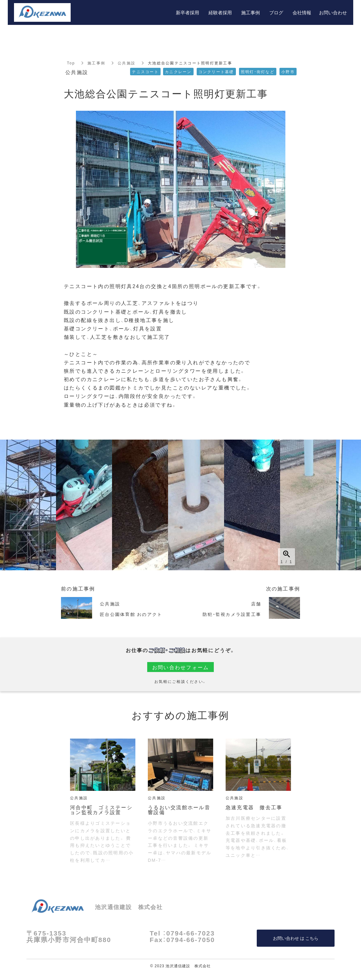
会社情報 (302, 12)
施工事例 (96, 63)
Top (71, 63)
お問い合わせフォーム (181, 667)
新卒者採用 (188, 12)
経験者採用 (220, 12)
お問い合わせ (333, 12)
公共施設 (127, 63)
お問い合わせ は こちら (296, 938)
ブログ (276, 12)
